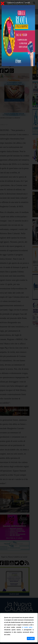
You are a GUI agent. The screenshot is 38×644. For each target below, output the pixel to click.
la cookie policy (28, 627)
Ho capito (31, 638)
